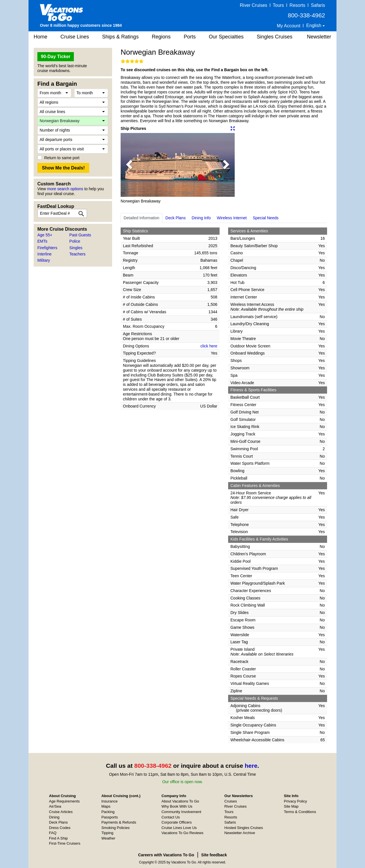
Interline (44, 254)
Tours (278, 5)
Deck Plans (176, 218)
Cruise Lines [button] (75, 37)
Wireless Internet (232, 218)
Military (44, 260)
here (251, 766)
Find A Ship (58, 838)
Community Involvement (181, 812)
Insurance (109, 801)
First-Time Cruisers (65, 843)
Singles (76, 248)
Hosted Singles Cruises (244, 828)
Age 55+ (45, 235)
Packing (108, 812)
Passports (109, 817)
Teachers (77, 254)
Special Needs (265, 218)
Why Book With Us (177, 806)
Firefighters (47, 248)
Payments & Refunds (119, 822)
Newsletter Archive (240, 833)
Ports (190, 37)
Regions (161, 37)
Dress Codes (60, 828)
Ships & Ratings (120, 37)
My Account (289, 26)
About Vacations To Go (180, 801)
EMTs (42, 241)
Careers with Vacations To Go (166, 855)
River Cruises (254, 5)
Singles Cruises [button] (274, 37)
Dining (54, 817)
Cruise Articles (61, 812)
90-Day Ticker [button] (56, 57)
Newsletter (319, 37)
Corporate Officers (177, 822)
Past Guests (80, 235)
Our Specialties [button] (226, 37)
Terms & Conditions (300, 812)
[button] (129, 165)
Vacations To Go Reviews (182, 833)
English (314, 25)
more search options (65, 189)
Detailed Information (142, 218)
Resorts (297, 5)
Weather (108, 838)
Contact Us (171, 817)
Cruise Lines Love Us (179, 828)
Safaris (318, 5)
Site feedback (214, 855)
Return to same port (62, 158)
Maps (106, 806)
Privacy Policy (296, 801)
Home (40, 37)
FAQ (53, 833)
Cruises (231, 801)
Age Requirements (64, 801)
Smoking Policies (115, 828)
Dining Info (201, 218)
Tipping (107, 833)
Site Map (291, 806)
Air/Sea (55, 806)
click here (209, 346)
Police (75, 241)
